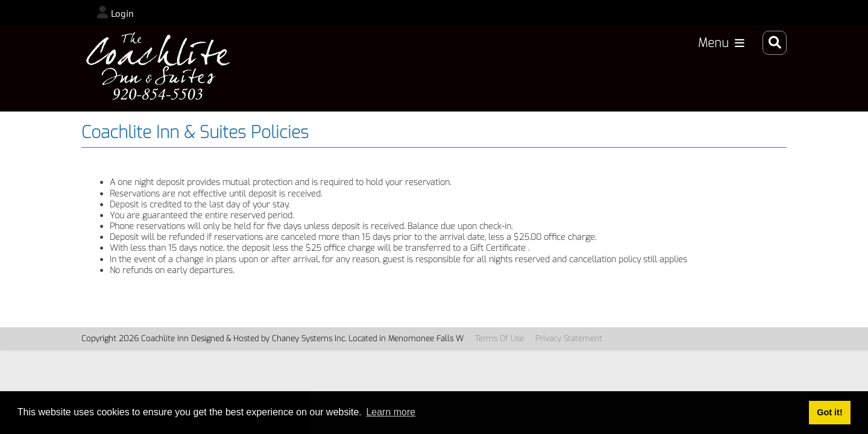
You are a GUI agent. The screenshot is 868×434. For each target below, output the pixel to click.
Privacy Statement (569, 338)
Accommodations (382, 69)
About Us (708, 69)
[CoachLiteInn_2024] (161, 68)
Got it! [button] (829, 412)
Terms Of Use (499, 338)
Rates (604, 69)
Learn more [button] (391, 412)
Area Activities (541, 69)
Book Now (466, 69)
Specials (651, 69)
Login (122, 13)
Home (309, 69)
